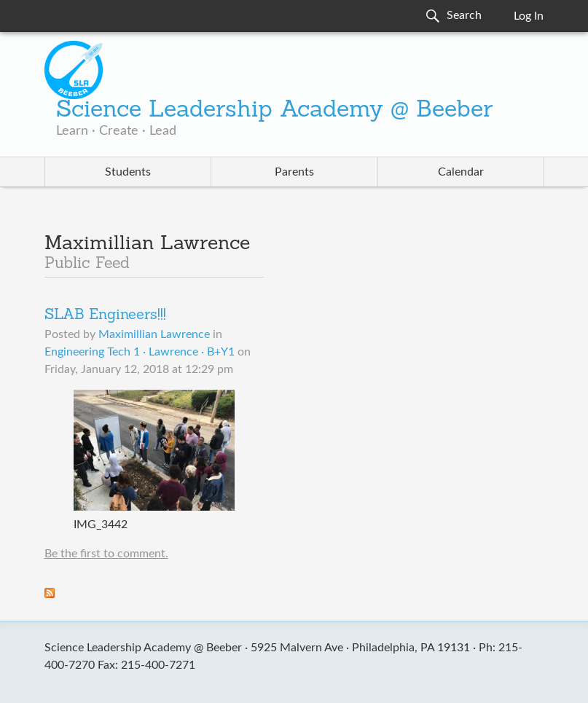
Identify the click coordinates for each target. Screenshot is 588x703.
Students (128, 172)
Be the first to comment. (106, 554)
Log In (529, 16)
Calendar (461, 172)
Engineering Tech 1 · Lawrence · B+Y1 (140, 352)
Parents (294, 172)
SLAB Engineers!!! (105, 315)
